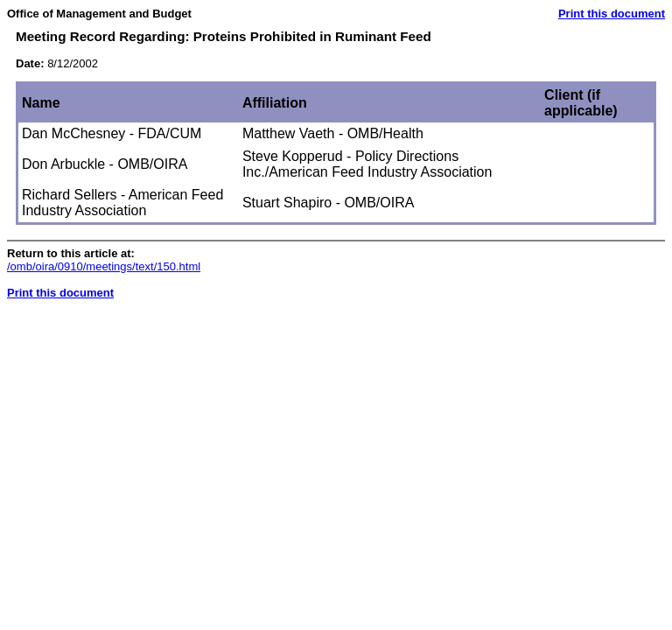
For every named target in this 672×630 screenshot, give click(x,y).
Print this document (612, 14)
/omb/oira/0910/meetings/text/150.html (104, 266)
